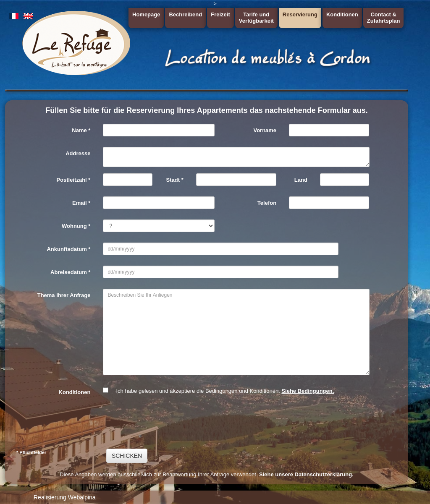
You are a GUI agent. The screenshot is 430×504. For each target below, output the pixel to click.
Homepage (146, 14)
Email (81, 203)
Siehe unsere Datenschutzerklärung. (306, 474)
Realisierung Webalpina (65, 497)
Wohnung (76, 226)
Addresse (78, 153)
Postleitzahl (73, 180)
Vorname (265, 130)
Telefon (267, 203)
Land (301, 180)
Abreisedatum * (70, 272)
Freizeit (220, 14)
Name (81, 130)
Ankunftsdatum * (68, 249)
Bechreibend (185, 14)
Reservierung (300, 14)
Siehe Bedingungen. (308, 391)
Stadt (175, 180)
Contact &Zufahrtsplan (384, 18)
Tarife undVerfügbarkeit (256, 18)
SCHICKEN (127, 456)
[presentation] (167, 422)
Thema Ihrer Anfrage (64, 295)
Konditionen (342, 14)
